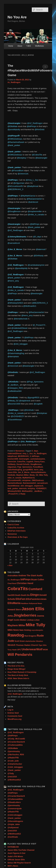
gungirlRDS (28, 470)
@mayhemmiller (35, 211)
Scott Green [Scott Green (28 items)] (20, 641)
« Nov (10, 565)
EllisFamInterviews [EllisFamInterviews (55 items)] (36, 599)
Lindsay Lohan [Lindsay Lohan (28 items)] (33, 620)
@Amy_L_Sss (32, 180)
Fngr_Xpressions (25, 467)
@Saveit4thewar (15, 420)
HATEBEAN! (13, 847)
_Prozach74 (13, 494)
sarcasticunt (42, 483)
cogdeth (30, 462)
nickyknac (26, 480)
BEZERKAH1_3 (24, 456)
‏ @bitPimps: (14, 410)
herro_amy (38, 470)
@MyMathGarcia (28, 196)
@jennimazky (14, 751)
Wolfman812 (27, 491)
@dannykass (13, 356)
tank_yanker (13, 488)
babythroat (12, 456)
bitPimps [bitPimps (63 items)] (26, 579)
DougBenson (36, 464)
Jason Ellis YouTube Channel (21, 850)
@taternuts (41, 249)
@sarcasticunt (14, 243)
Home (11, 46)
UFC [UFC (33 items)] (19, 650)
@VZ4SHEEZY (18, 416)
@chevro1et (23, 174)
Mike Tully (44, 475)
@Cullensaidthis (15, 745)
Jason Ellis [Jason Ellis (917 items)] (33, 609)
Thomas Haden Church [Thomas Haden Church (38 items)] (27, 645)
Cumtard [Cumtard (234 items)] (35, 589)
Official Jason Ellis (16, 860)
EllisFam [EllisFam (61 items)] (20, 599)
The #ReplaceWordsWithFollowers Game (30, 70)
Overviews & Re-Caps (18, 537)
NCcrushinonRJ (14, 480)
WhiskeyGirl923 (14, 491)
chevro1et (12, 462)
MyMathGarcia (29, 478)
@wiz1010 (12, 777)
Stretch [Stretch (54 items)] (12, 645)
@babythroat (33, 186)
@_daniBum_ (14, 385)
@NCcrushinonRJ (15, 186)
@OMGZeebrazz (15, 139)
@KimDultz (40, 129)
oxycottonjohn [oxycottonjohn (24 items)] (37, 630)
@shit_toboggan (21, 344)
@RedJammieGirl (34, 199)
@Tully (11, 773)
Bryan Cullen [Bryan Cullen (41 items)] (38, 580)
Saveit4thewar (14, 486)
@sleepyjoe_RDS (15, 388)
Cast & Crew (13, 525)
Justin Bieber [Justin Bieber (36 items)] (20, 620)
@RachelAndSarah (16, 142)
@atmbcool (33, 202)
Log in (11, 710)
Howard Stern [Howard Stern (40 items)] (14, 610)
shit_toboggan (27, 486)
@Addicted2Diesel (19, 328)
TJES (29, 46)
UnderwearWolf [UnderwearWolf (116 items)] (32, 649)
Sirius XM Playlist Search (19, 863)
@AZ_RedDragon (35, 123)
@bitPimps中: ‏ (14, 136)
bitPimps (36, 456)
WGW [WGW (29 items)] (45, 650)
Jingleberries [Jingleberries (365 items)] (25, 615)
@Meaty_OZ (13, 401)
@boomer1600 (14, 404)
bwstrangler (24, 459)
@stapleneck (25, 401)
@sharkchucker (15, 764)
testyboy (31, 488)
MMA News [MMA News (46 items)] (13, 630)
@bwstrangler (41, 158)
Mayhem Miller (22, 475)
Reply (22, 494)
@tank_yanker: (15, 167)
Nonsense (20, 451)
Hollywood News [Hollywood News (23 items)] (35, 603)
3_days (35, 451)
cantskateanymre (38, 459)
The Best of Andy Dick (18, 675)
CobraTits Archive (16, 528)
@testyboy (22, 158)
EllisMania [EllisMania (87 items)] (14, 603)
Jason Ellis (12, 472)
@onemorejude (15, 809)
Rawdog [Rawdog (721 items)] (16, 635)
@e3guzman (19, 183)
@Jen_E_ (12, 256)
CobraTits (21, 462)
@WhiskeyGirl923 (15, 303)
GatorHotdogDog (15, 470)
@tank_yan (13, 338)
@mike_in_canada (36, 215)
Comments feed (15, 716)
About (20, 46)
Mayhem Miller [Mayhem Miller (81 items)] (17, 625)
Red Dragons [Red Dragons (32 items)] (30, 636)
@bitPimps (31, 126)
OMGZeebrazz (38, 480)
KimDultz (11, 475)
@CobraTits (37, 155)
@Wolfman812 (30, 306)
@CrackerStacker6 (16, 742)
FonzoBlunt (38, 467)
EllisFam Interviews (17, 531)
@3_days (37, 237)
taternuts (23, 488)
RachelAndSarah (15, 483)
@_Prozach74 (39, 325)
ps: (17, 196)
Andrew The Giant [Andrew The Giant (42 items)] (27, 575)
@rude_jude (13, 761)
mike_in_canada (15, 478)
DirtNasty (12, 464)
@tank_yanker (14, 145)
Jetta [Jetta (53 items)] (10, 616)
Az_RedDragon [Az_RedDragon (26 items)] (14, 580)
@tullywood (13, 827)
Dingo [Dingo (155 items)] (34, 595)
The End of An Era (16, 666)
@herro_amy (13, 281)
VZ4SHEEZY (41, 488)
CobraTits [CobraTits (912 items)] (18, 589)
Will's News (13, 866)
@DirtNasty (39, 256)
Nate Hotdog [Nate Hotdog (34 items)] (25, 630)
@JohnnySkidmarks (17, 237)
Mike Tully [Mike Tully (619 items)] (36, 625)
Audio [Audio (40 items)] (40, 576)
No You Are (17, 17)
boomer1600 (13, 459)
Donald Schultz (23, 464)
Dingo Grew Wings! (17, 669)
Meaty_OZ (34, 475)
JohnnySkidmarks (38, 472)
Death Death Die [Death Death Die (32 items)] (22, 595)
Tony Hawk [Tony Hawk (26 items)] (12, 650)
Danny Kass (39, 462)
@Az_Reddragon (28, 442)
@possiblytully (14, 129)
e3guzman (12, 467)
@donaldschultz (21, 319)
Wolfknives (39, 46)
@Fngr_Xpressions (35, 382)
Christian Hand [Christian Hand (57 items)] (25, 583)
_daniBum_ (38, 491)
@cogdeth (38, 404)
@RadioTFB (13, 758)
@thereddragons (15, 821)
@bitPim (11, 196)
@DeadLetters (14, 802)
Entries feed (13, 713)
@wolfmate (13, 837)
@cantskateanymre (36, 265)
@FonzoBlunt (17, 171)
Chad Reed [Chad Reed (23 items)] (12, 583)
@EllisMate (13, 126)
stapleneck (39, 486)
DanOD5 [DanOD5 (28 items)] (11, 595)
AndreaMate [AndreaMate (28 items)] (13, 576)
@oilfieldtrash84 (15, 391)
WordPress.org (15, 719)
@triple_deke (14, 824)
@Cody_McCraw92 (16, 739)
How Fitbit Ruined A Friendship (22, 672)
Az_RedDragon (14, 82)
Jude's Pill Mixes (15, 856)
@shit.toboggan (15, 815)
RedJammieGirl (29, 483)
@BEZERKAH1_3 (15, 189)
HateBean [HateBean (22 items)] (25, 603)
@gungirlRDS (33, 398)
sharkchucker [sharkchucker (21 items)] (30, 641)
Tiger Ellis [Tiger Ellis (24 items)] (43, 645)
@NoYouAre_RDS (16, 755)
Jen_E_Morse (24, 472)
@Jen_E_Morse (15, 249)
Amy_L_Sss (28, 454)
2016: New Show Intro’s (18, 678)
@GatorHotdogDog (16, 353)
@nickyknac (42, 413)
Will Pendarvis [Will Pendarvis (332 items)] (20, 655)
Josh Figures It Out (16, 853)
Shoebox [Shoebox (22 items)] (40, 641)
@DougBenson (14, 211)
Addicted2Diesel (15, 454)
